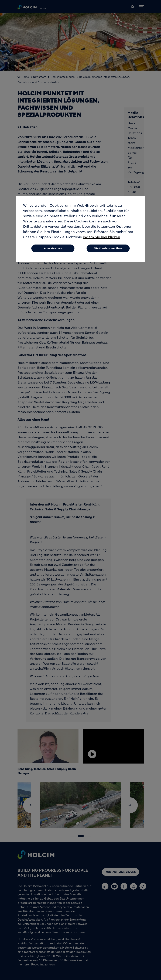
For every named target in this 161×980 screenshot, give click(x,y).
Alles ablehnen (53, 248)
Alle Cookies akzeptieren (108, 248)
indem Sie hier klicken (102, 237)
